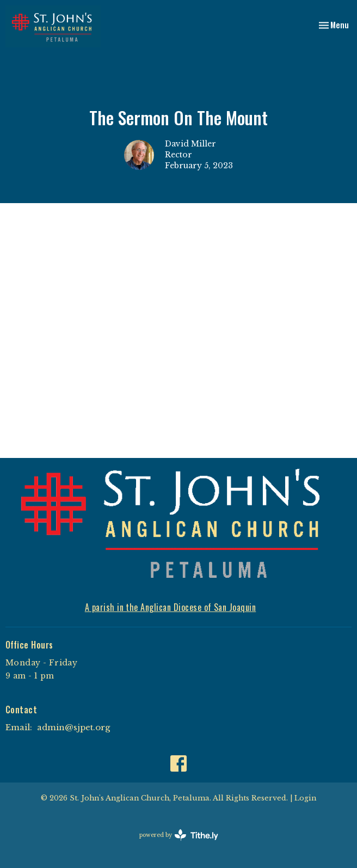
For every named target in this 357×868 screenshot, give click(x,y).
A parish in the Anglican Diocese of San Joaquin (171, 607)
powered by (179, 835)
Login (305, 798)
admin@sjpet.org (73, 727)
